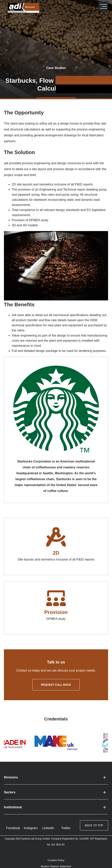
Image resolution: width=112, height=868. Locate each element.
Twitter (66, 828)
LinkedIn (48, 828)
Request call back (56, 685)
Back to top (94, 825)
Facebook (13, 828)
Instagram (31, 828)
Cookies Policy (56, 860)
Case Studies (56, 68)
